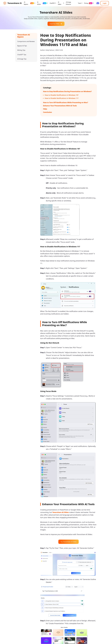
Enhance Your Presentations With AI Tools (60, 106)
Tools (79, 3)
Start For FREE (56, 24)
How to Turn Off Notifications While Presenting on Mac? (66, 102)
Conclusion (48, 112)
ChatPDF (52, 3)
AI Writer (42, 3)
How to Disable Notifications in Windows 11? (62, 98)
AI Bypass (29, 3)
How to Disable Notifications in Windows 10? (62, 95)
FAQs (45, 109)
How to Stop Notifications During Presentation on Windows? (67, 91)
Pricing (88, 3)
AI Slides (60, 3)
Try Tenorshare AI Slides (69, 542)
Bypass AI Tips (22, 46)
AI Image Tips (22, 59)
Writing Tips (21, 50)
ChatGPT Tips (22, 55)
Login (105, 3)
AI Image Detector (68, 3)
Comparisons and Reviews (26, 41)
